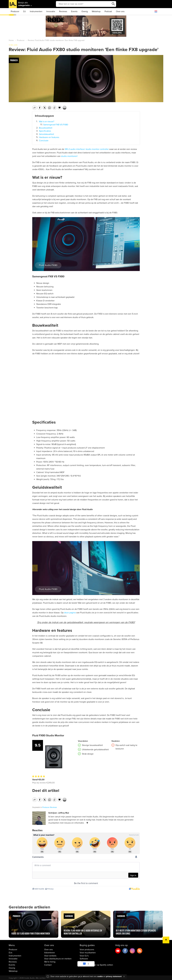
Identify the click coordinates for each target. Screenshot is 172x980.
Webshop (96, 11)
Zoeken (113, 4)
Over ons (120, 11)
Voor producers (87, 951)
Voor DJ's (84, 957)
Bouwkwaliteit (46, 128)
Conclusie (44, 141)
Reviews (63, 11)
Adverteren (50, 954)
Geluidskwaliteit (46, 134)
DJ (25, 11)
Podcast (108, 11)
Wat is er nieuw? (47, 121)
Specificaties (45, 131)
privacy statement (114, 976)
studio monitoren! (69, 156)
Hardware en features (49, 137)
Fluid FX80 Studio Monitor (48, 736)
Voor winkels (50, 957)
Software (84, 960)
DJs (10, 954)
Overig (85, 11)
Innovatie (51, 11)
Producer (15, 11)
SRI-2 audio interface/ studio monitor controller (86, 149)
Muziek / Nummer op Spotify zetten (96, 966)
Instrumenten (36, 11)
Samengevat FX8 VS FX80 (56, 125)
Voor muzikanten (88, 954)
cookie (100, 976)
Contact (48, 966)
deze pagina (70, 613)
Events (74, 11)
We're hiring (50, 963)
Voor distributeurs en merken (58, 960)
